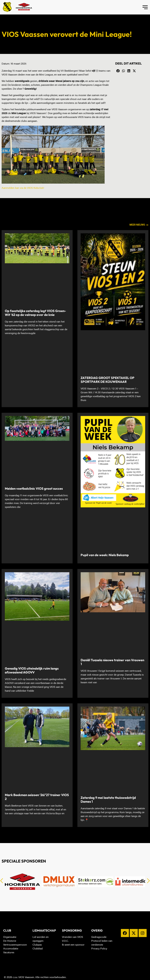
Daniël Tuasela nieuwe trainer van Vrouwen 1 (112, 662)
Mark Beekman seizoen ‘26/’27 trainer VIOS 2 (37, 797)
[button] (118, 71)
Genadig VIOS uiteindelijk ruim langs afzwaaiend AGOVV (32, 670)
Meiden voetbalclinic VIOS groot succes (34, 488)
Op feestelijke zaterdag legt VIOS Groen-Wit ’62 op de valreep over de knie (35, 313)
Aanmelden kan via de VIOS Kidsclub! (23, 188)
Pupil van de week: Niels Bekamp (105, 555)
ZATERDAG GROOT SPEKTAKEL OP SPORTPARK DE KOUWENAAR (108, 380)
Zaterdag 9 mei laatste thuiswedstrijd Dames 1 (108, 800)
